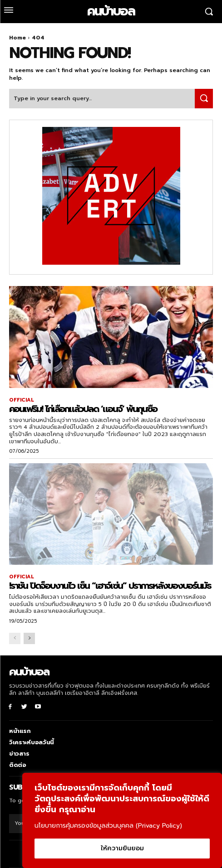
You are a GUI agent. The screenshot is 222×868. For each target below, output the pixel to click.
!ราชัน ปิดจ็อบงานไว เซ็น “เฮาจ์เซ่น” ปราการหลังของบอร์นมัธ (110, 586)
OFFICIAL (22, 400)
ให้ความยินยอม (122, 848)
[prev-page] (15, 638)
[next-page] (29, 638)
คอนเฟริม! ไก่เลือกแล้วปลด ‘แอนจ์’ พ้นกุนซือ (83, 409)
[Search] (204, 99)
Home (17, 38)
